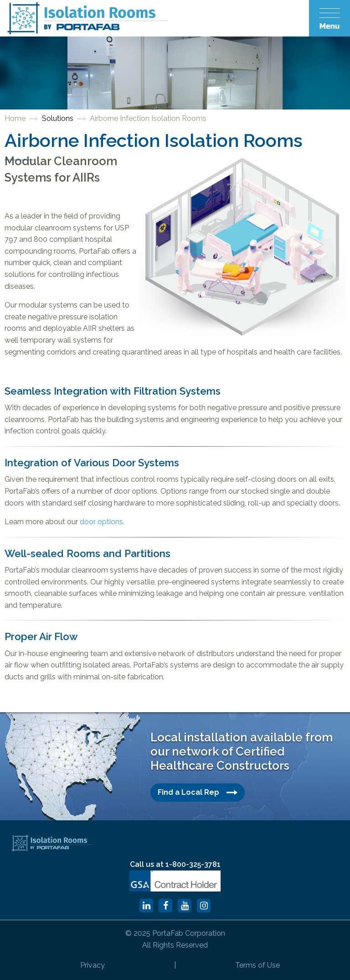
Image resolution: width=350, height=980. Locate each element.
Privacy (93, 965)
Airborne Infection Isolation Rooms (148, 118)
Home (15, 118)
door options (101, 522)
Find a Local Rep (198, 792)
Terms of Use (257, 965)
